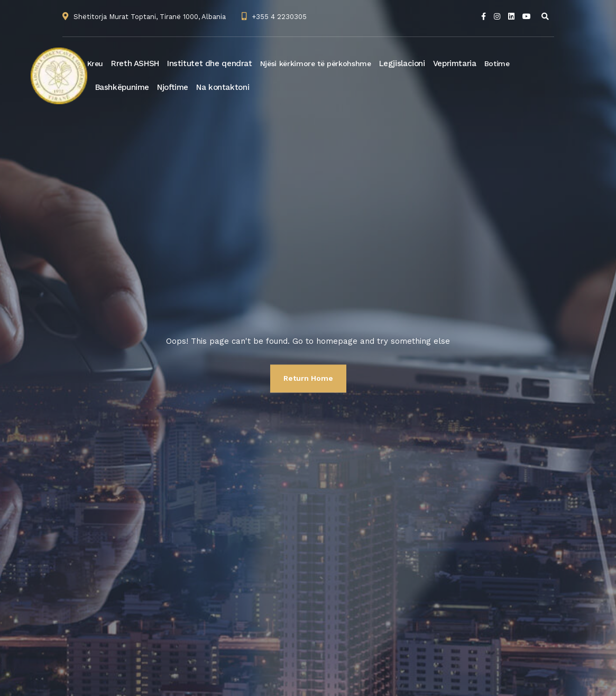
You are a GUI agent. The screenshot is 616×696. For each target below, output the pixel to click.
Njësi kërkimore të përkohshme (316, 63)
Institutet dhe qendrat (210, 63)
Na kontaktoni (223, 87)
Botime (497, 63)
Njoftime (173, 87)
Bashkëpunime (122, 87)
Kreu (95, 63)
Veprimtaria (455, 63)
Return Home (308, 378)
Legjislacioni (402, 63)
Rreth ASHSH (135, 63)
